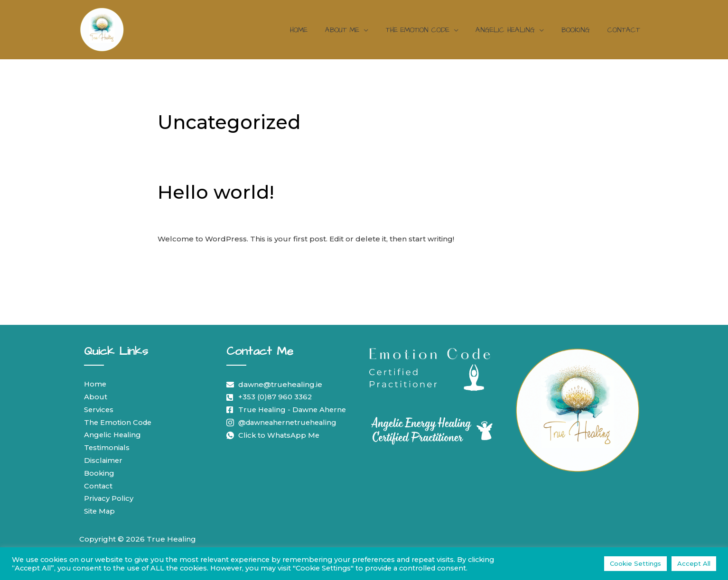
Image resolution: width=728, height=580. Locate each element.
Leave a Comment (191, 218)
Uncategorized (259, 218)
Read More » (181, 261)
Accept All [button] (694, 563)
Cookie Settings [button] (635, 563)
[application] (378, 30)
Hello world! (216, 192)
